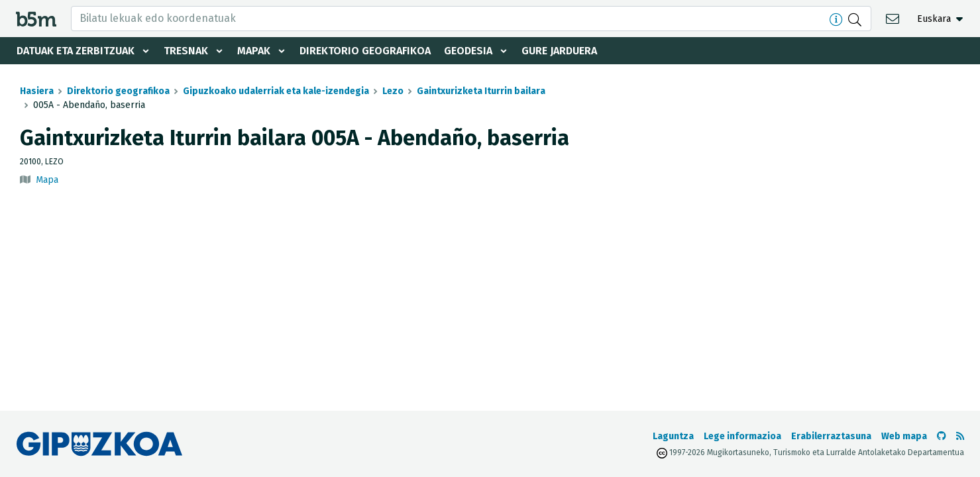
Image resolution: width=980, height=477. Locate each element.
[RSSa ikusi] (960, 436)
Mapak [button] (254, 51)
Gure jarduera (559, 51)
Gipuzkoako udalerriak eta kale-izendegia (276, 91)
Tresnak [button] (186, 51)
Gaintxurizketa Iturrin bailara (481, 91)
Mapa (47, 180)
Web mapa (904, 436)
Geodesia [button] (468, 51)
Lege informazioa (742, 436)
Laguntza (673, 436)
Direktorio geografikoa (365, 51)
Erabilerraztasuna (831, 436)
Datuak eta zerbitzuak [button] (76, 51)
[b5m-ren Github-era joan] (942, 436)
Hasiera (37, 91)
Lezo (393, 91)
